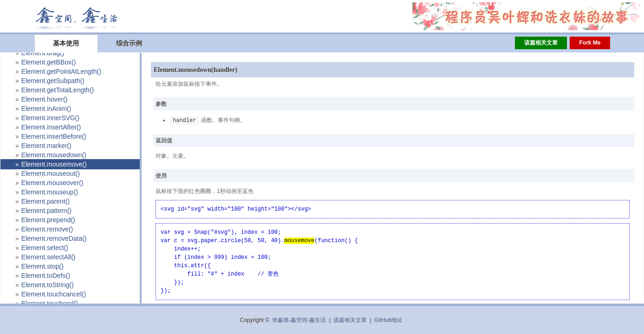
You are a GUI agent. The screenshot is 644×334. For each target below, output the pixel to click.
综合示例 (129, 43)
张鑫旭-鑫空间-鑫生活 (299, 320)
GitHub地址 (388, 320)
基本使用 (66, 43)
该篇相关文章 (541, 43)
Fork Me (590, 43)
